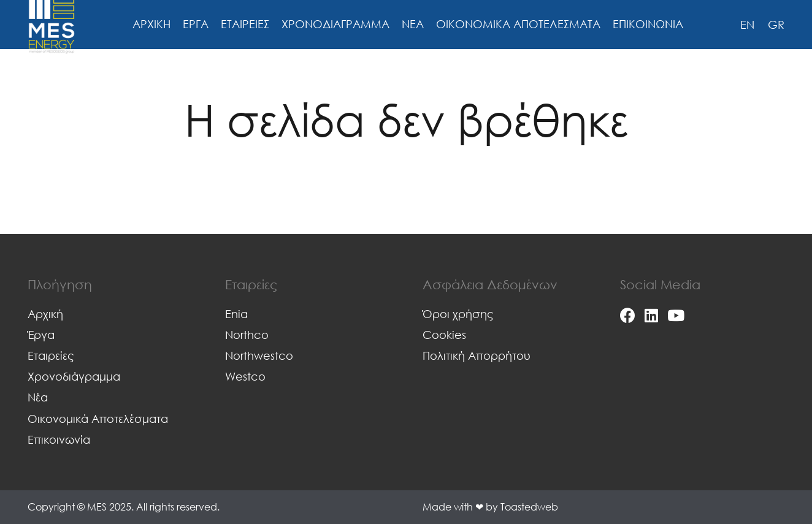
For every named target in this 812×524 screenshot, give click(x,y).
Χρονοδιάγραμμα (74, 376)
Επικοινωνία (59, 439)
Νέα (38, 397)
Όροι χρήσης (458, 314)
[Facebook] (628, 315)
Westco (245, 376)
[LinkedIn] (651, 315)
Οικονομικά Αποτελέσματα (98, 419)
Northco (247, 335)
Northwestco (259, 355)
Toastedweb (529, 507)
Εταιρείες (51, 355)
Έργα (41, 335)
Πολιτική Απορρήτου (477, 355)
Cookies (444, 335)
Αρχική (45, 314)
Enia (236, 314)
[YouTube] (676, 315)
